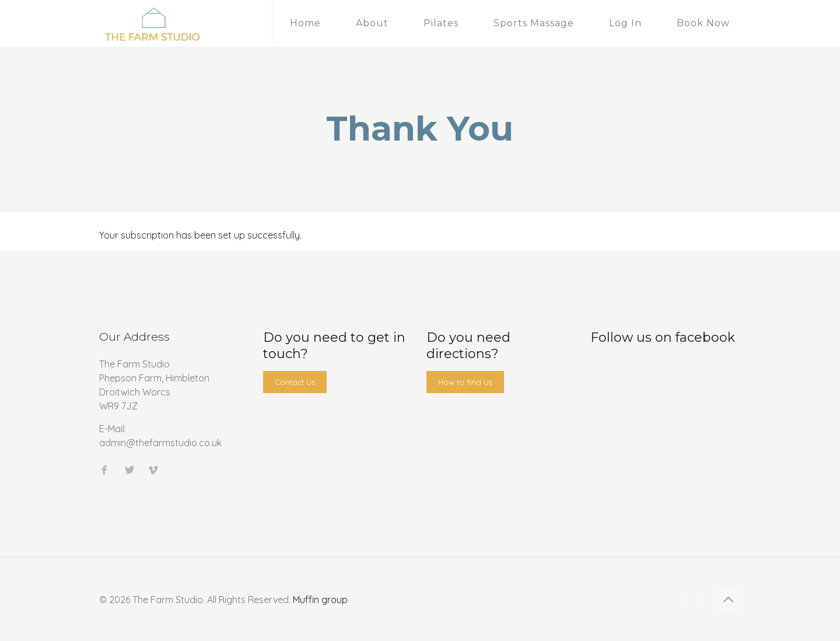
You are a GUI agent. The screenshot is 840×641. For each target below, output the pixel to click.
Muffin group (320, 600)
